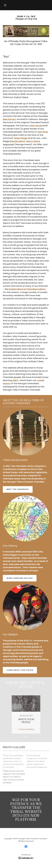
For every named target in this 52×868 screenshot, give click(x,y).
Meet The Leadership (18, 489)
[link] (26, 18)
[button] (5, 5)
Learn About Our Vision (20, 670)
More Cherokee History (20, 578)
